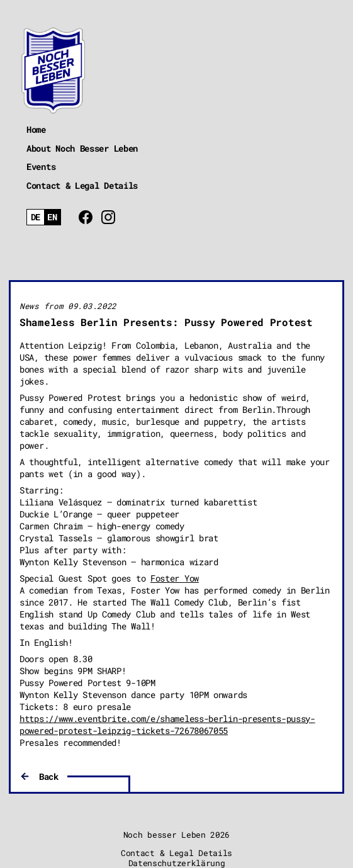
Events (41, 166)
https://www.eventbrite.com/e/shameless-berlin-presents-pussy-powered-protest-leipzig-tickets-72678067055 (167, 724)
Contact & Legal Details (82, 185)
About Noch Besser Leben (82, 148)
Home (36, 129)
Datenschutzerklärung (177, 863)
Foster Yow (175, 578)
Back (49, 776)
